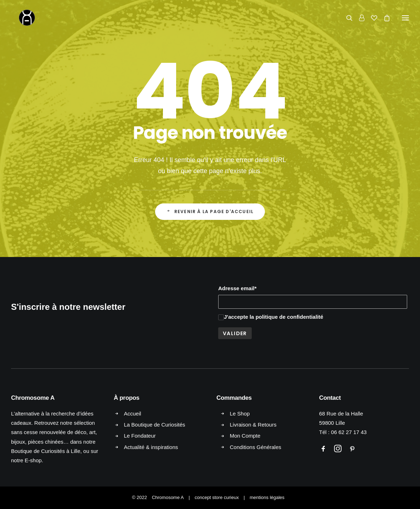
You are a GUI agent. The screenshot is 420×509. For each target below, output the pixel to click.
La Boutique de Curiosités (155, 425)
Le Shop (240, 414)
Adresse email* (237, 288)
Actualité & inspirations (151, 447)
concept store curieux (217, 497)
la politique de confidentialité (286, 317)
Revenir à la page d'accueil (210, 211)
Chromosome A (168, 497)
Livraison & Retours (253, 425)
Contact (330, 398)
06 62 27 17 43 (349, 432)
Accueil (133, 414)
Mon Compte (245, 436)
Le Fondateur (140, 436)
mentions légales (267, 497)
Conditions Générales (256, 447)
